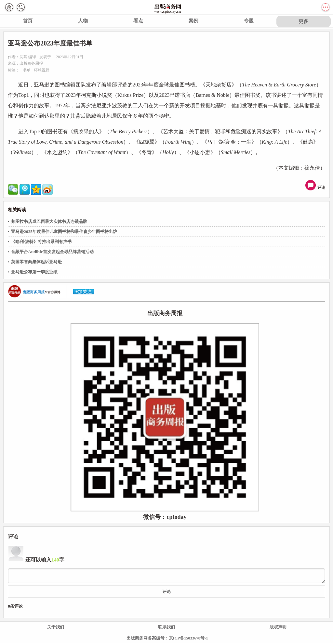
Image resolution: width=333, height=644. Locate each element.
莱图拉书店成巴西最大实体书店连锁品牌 (49, 221)
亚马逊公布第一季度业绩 (34, 272)
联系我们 (166, 627)
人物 (83, 21)
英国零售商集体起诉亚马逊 (36, 262)
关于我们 (56, 627)
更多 (303, 21)
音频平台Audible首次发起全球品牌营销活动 (52, 252)
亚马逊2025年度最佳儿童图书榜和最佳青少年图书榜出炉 (64, 232)
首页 (28, 21)
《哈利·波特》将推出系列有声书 (41, 242)
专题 (249, 21)
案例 (193, 21)
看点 (138, 21)
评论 (316, 185)
